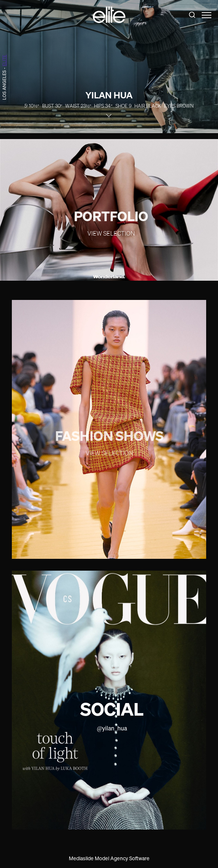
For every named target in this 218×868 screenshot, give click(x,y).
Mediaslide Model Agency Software (109, 858)
